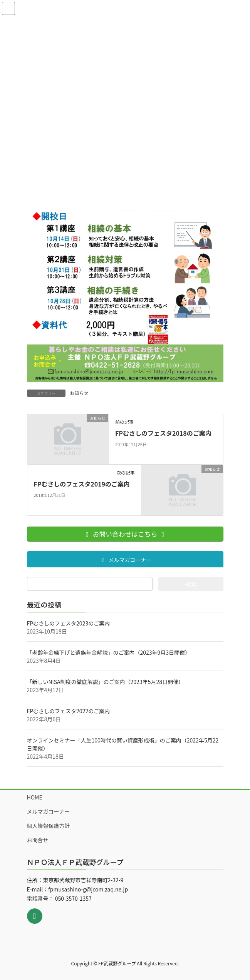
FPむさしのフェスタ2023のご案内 (69, 623)
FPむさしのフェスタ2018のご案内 (163, 433)
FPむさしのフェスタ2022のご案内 (69, 711)
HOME (35, 797)
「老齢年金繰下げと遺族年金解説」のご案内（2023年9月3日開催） (109, 652)
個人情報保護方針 (49, 826)
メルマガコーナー (49, 811)
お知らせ (79, 393)
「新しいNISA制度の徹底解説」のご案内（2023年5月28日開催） (105, 682)
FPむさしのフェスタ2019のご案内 (82, 484)
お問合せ (38, 840)
